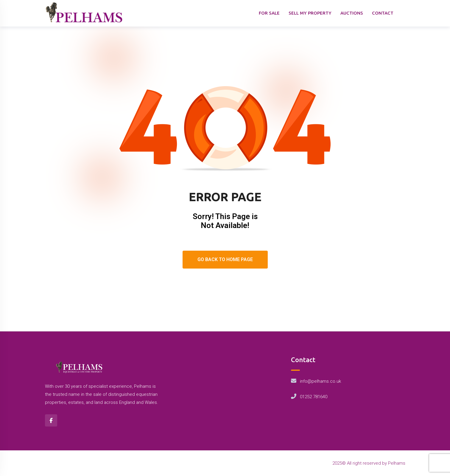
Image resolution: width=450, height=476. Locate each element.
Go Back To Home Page (225, 259)
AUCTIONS (352, 13)
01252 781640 (314, 397)
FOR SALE (269, 13)
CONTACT (383, 13)
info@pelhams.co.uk (320, 381)
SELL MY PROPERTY (310, 13)
